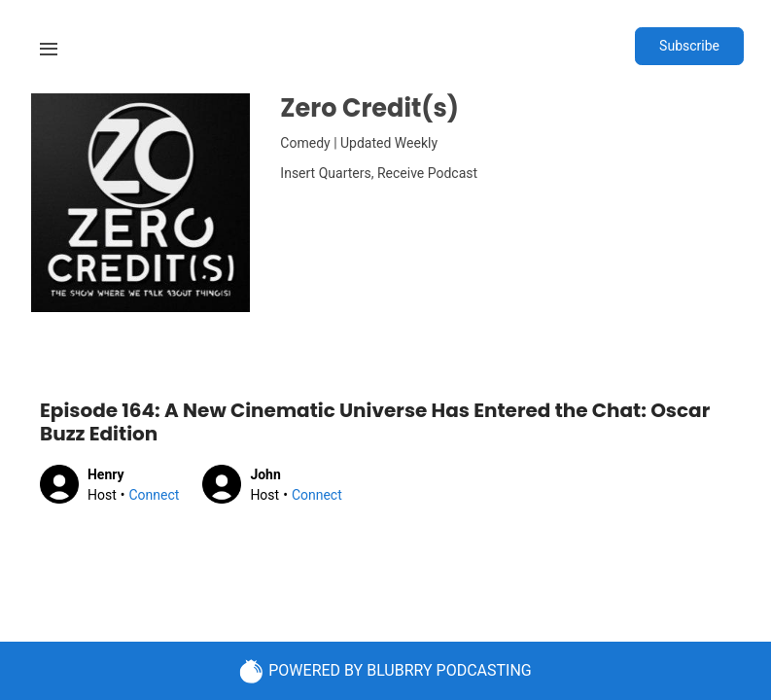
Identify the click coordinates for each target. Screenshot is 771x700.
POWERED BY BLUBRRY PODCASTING (385, 671)
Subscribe (689, 46)
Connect (154, 495)
